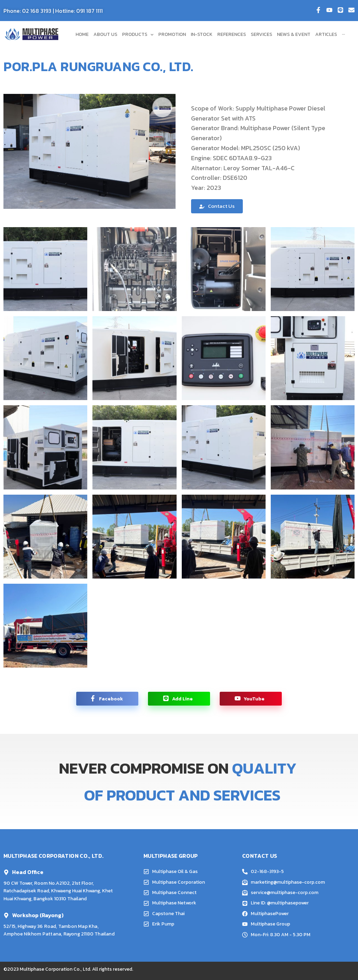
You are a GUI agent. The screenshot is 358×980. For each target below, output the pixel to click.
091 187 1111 (89, 11)
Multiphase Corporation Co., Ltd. (55, 969)
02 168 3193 (37, 11)
